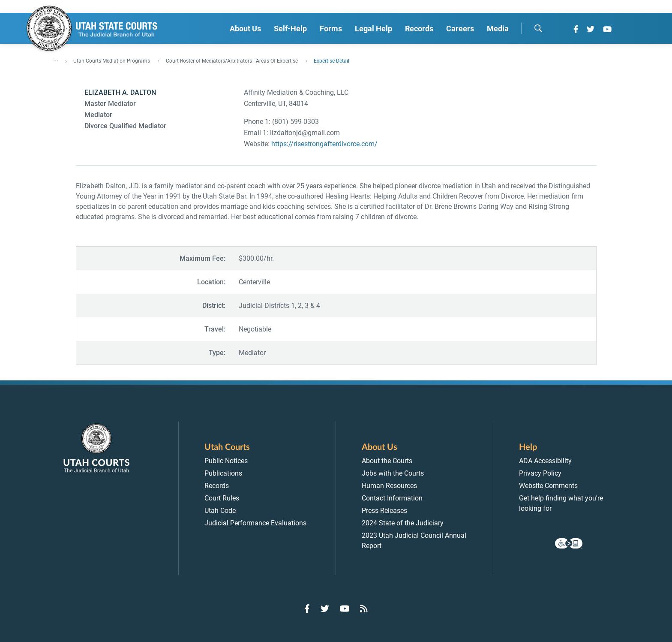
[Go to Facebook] (576, 29)
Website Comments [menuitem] (548, 486)
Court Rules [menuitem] (222, 498)
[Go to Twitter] (591, 29)
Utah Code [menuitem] (220, 511)
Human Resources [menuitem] (389, 486)
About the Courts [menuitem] (387, 461)
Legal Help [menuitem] (373, 29)
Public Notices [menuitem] (226, 461)
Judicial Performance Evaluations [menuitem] (255, 523)
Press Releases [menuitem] (384, 511)
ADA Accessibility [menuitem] (545, 461)
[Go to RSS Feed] (364, 609)
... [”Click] (56, 59)
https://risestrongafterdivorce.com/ (324, 144)
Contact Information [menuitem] (392, 498)
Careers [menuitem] (460, 29)
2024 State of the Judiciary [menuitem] (403, 523)
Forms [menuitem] (331, 29)
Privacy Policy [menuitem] (540, 473)
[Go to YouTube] (607, 29)
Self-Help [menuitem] (290, 29)
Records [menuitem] (419, 29)
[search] (538, 28)
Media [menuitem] (498, 29)
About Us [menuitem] (245, 29)
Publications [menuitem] (223, 473)
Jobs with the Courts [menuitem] (393, 473)
